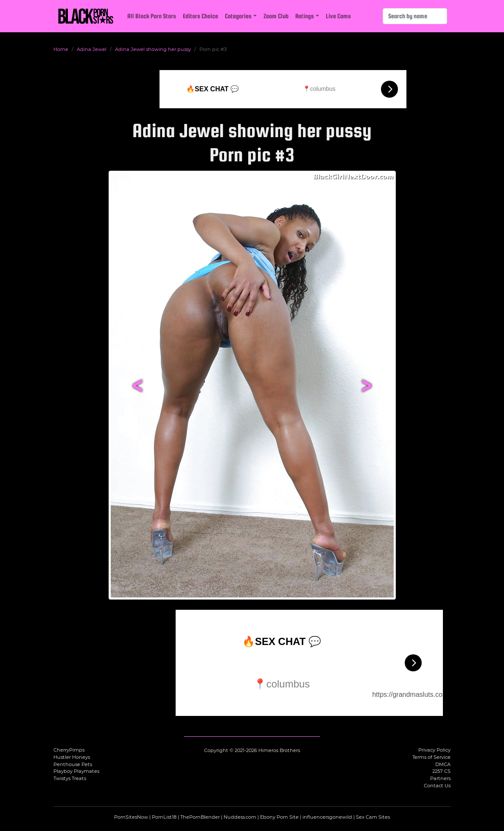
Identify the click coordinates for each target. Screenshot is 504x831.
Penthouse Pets (73, 764)
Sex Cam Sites (373, 817)
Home (61, 49)
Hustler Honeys (72, 757)
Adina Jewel (92, 49)
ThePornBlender (200, 817)
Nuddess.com (240, 817)
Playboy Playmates (76, 771)
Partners (440, 778)
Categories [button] (238, 16)
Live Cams (338, 16)
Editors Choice (200, 16)
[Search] (415, 16)
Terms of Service (431, 757)
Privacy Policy (434, 750)
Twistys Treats (70, 778)
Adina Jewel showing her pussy (153, 49)
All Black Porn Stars (152, 16)
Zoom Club (276, 16)
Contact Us (437, 786)
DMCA (443, 764)
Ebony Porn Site (279, 817)
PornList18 (164, 817)
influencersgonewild (327, 817)
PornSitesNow (131, 817)
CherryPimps (69, 750)
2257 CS (441, 771)
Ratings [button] (305, 16)
